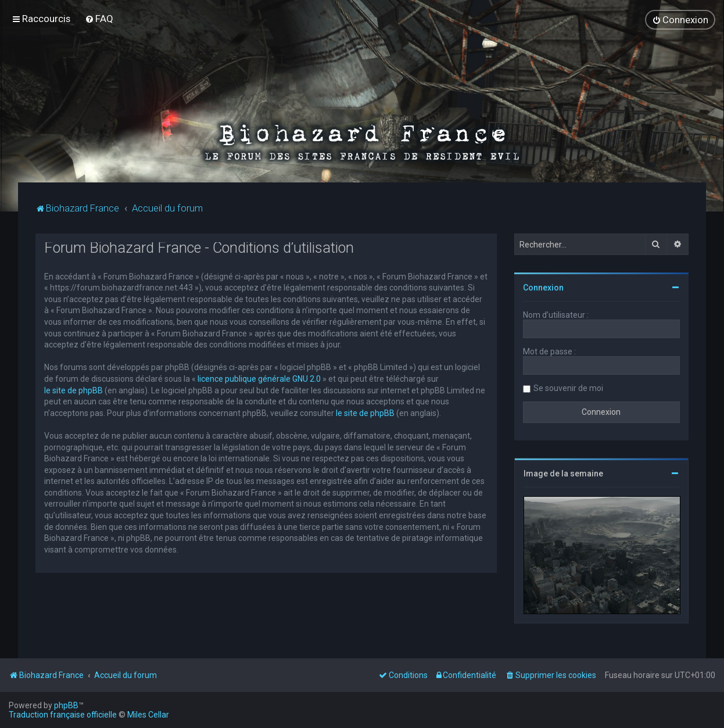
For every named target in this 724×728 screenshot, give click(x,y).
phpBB (66, 705)
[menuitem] (99, 19)
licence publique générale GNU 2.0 (259, 378)
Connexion (543, 287)
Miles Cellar (148, 715)
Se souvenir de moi (568, 388)
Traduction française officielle (63, 715)
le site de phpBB (74, 389)
